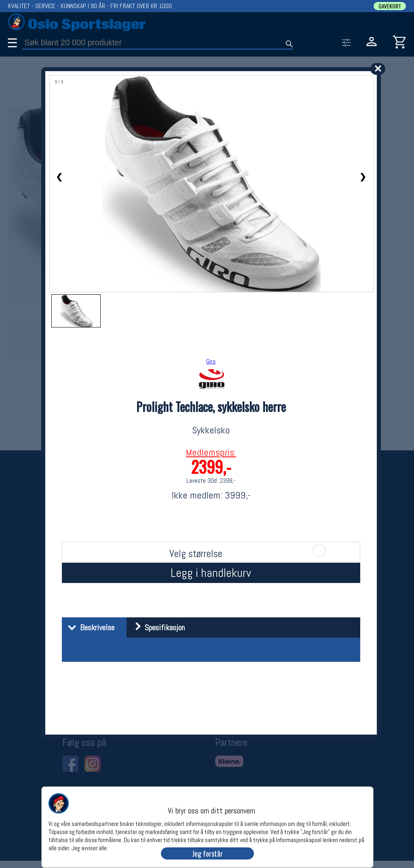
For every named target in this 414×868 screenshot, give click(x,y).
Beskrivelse (89, 627)
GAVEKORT (390, 6)
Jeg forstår (207, 853)
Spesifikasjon (157, 627)
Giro (211, 361)
